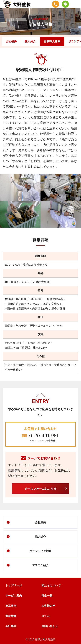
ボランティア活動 (40, 551)
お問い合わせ (50, 626)
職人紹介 (30, 41)
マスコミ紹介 (41, 565)
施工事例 (11, 606)
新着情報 (11, 616)
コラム (45, 616)
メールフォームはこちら (41, 489)
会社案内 (11, 626)
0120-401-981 (44, 435)
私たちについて (51, 585)
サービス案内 (14, 596)
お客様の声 (48, 606)
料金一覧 (47, 596)
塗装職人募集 (52, 41)
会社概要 (11, 41)
